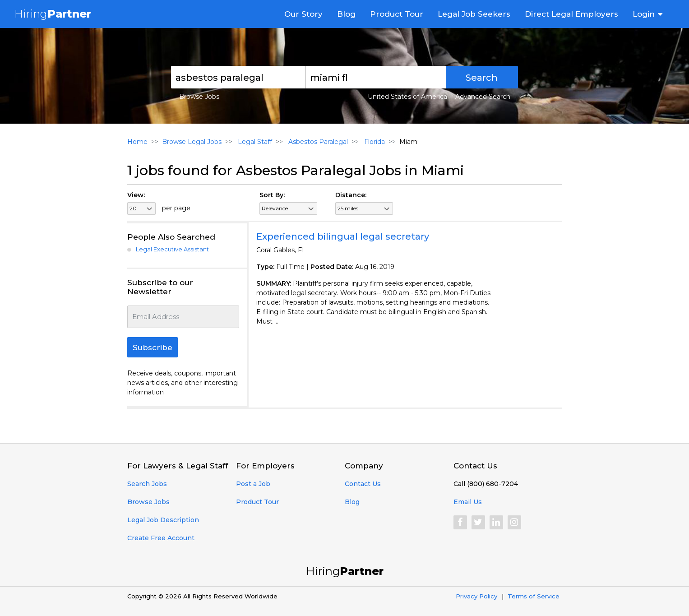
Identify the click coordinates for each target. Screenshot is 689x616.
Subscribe (153, 347)
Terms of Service (534, 596)
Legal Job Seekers (474, 14)
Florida (374, 142)
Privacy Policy (476, 596)
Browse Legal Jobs (192, 142)
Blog (346, 14)
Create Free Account (161, 538)
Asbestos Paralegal (317, 142)
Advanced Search (483, 97)
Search (482, 78)
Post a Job (253, 484)
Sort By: (272, 195)
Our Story (303, 14)
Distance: (351, 195)
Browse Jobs (199, 97)
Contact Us (363, 484)
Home (137, 142)
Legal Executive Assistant (172, 249)
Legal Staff (254, 142)
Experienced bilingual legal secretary (343, 236)
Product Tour (397, 14)
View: (136, 195)
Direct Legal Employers (571, 14)
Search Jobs (147, 484)
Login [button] (644, 14)
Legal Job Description (163, 520)
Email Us (468, 502)
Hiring (53, 14)
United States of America (407, 97)
